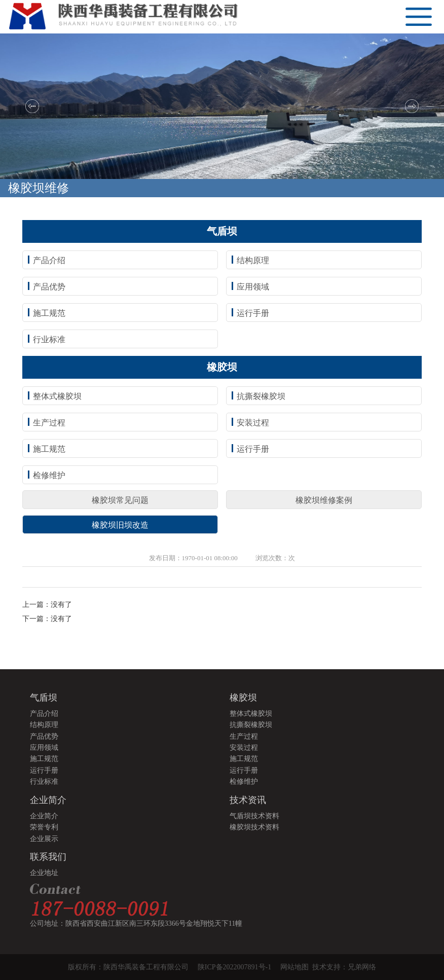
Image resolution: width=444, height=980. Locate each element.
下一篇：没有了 (47, 619)
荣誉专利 (44, 827)
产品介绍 (49, 260)
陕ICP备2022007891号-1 (234, 967)
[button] (32, 106)
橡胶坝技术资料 (254, 827)
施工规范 (49, 313)
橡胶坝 (243, 698)
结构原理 (253, 260)
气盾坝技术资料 (254, 816)
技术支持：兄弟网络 (344, 967)
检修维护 (49, 475)
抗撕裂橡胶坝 (261, 396)
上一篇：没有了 (47, 605)
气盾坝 (44, 698)
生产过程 (49, 423)
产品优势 (49, 287)
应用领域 (253, 287)
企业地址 (44, 873)
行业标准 (49, 339)
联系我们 (48, 857)
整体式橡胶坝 (57, 396)
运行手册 (253, 313)
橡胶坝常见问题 (120, 500)
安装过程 (253, 423)
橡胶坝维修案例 (324, 500)
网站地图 (296, 967)
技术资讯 (248, 800)
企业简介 (48, 800)
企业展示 (44, 839)
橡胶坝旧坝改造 (120, 525)
